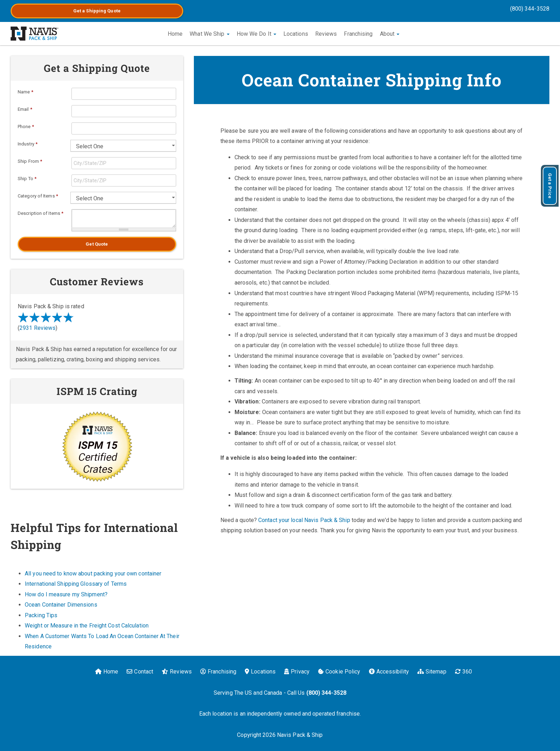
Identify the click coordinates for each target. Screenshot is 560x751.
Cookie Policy (339, 672)
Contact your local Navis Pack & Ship (304, 520)
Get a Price (550, 186)
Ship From (30, 161)
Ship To (27, 179)
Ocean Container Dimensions (61, 605)
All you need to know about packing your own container (93, 574)
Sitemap (432, 672)
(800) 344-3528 (530, 9)
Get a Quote (97, 11)
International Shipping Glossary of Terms (76, 584)
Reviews (326, 34)
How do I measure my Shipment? (66, 594)
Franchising (358, 34)
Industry (28, 144)
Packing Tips (41, 615)
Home (175, 34)
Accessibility (389, 672)
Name (25, 92)
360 (463, 672)
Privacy (297, 672)
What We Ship (209, 34)
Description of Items (41, 213)
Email (25, 109)
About (390, 34)
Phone (26, 127)
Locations (296, 34)
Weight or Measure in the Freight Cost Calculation (87, 626)
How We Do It (256, 34)
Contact (140, 672)
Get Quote (97, 244)
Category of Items (38, 196)
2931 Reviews (37, 328)
